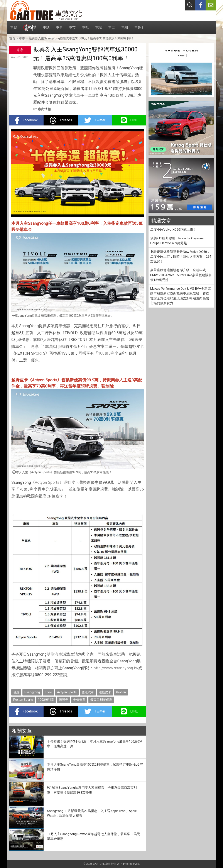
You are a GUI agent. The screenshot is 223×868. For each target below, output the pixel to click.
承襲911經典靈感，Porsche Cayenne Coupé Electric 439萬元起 (177, 241)
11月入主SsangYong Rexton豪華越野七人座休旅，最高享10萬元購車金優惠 (94, 837)
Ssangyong (32, 692)
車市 (72, 30)
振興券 (64, 700)
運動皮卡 (71, 482)
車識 (98, 30)
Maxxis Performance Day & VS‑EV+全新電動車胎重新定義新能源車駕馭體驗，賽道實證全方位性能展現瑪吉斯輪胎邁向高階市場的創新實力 (181, 296)
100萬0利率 (53, 346)
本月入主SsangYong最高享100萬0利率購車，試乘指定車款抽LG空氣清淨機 (95, 767)
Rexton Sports (23, 700)
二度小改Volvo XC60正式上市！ (173, 230)
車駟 (125, 30)
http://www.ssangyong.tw (116, 668)
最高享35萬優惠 (101, 700)
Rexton (121, 692)
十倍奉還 (79, 700)
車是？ (139, 30)
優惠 (16, 692)
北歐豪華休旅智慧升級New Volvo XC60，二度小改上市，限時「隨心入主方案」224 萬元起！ (181, 257)
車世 (111, 30)
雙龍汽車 (54, 654)
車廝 (14, 30)
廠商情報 (44, 109)
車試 (46, 30)
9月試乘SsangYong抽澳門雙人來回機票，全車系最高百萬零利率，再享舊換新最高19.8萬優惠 (92, 790)
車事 (59, 30)
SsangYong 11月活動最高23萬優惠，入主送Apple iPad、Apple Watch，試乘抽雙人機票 (92, 813)
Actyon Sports (47, 482)
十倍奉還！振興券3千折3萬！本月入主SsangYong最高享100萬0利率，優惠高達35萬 (95, 744)
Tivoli (48, 692)
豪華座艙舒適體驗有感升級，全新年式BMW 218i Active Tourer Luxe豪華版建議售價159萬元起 (181, 275)
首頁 (12, 38)
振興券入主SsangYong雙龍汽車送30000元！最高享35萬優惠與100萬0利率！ (81, 38)
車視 (85, 30)
